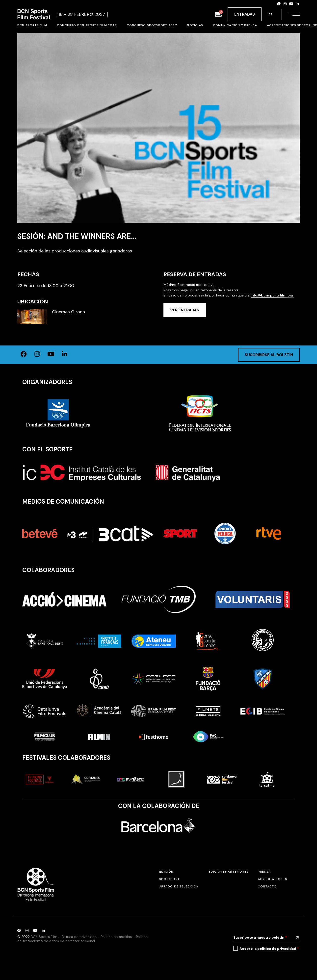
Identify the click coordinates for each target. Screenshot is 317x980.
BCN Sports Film (44, 937)
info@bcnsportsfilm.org (272, 295)
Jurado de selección (179, 886)
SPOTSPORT (169, 879)
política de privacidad (277, 949)
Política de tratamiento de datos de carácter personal (82, 939)
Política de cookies (116, 937)
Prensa (264, 872)
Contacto (267, 886)
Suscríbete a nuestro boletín (260, 937)
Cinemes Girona (68, 312)
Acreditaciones (272, 879)
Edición (166, 872)
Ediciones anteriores (228, 872)
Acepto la (269, 949)
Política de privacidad (79, 937)
